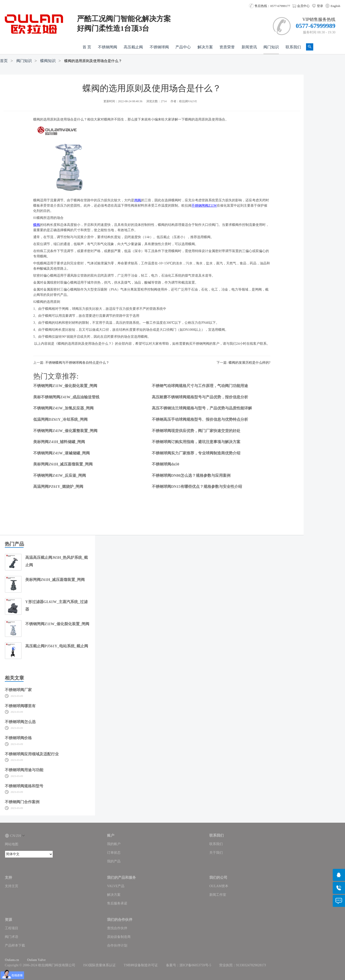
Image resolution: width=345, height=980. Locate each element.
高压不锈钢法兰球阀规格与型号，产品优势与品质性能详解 (202, 408)
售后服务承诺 (117, 903)
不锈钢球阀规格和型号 (24, 786)
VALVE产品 (116, 886)
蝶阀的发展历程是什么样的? (249, 363)
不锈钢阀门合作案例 (22, 802)
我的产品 (114, 861)
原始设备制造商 (119, 937)
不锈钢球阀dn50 (166, 464)
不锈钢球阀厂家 (18, 690)
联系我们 (293, 47)
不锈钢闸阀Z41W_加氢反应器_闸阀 (63, 408)
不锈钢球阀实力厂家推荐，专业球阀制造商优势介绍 (196, 453)
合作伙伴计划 (117, 945)
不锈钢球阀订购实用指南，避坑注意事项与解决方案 (196, 442)
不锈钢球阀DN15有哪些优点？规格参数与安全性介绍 (197, 487)
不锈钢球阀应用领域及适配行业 (32, 754)
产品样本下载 (15, 945)
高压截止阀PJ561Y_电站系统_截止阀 (57, 646)
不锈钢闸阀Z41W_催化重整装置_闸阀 (65, 431)
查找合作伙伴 (117, 928)
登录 (317, 6)
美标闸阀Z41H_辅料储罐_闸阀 (59, 442)
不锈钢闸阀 (108, 47)
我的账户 (114, 844)
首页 (4, 61)
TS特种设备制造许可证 (141, 965)
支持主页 (12, 886)
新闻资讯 (249, 47)
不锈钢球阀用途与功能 (24, 770)
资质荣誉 (227, 47)
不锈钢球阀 (159, 47)
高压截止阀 (133, 47)
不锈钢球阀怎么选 (20, 722)
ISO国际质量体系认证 (99, 965)
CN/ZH (15, 836)
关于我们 (216, 853)
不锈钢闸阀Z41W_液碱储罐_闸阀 (61, 453)
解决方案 (205, 47)
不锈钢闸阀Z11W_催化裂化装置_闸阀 (65, 386)
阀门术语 (12, 937)
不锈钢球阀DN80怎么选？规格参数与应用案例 (191, 475)
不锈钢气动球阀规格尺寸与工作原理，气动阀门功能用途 (200, 386)
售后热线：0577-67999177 (270, 6)
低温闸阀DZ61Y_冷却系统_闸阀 (60, 419)
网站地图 (12, 844)
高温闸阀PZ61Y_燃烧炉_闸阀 (58, 487)
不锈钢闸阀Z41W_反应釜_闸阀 (60, 475)
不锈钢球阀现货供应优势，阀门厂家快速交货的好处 (196, 431)
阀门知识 (271, 47)
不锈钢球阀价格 (18, 738)
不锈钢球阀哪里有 (20, 706)
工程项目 (12, 928)
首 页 (87, 47)
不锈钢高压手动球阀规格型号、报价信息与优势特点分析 (200, 419)
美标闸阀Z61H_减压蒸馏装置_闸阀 (63, 464)
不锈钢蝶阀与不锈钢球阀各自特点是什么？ (77, 363)
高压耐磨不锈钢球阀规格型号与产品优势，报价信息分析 (200, 397)
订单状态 (114, 853)
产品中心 (183, 47)
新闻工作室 (218, 895)
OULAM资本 (219, 886)
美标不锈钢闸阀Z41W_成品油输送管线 (66, 397)
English (335, 6)
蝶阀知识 (48, 61)
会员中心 (301, 6)
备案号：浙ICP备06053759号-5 (188, 965)
